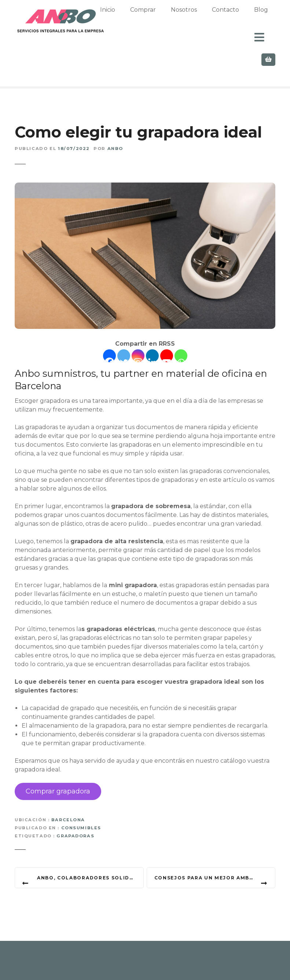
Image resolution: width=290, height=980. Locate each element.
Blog (118, 965)
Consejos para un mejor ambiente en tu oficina (215, 845)
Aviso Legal (229, 965)
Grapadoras (75, 804)
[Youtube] (167, 323)
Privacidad (152, 965)
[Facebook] (109, 323)
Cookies (190, 965)
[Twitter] (124, 323)
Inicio (137, 17)
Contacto (85, 965)
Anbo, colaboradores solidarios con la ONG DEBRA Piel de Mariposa (90, 845)
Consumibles (81, 795)
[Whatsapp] (181, 323)
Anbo (115, 116)
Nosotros (214, 17)
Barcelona (68, 787)
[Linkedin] (152, 323)
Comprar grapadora (58, 759)
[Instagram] (138, 323)
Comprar (173, 17)
